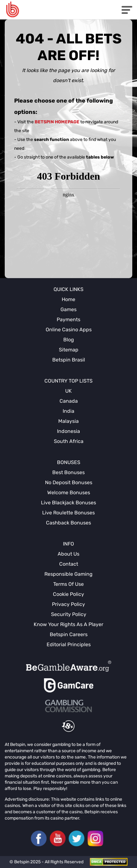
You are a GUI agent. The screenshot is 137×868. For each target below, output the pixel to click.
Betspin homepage (57, 122)
